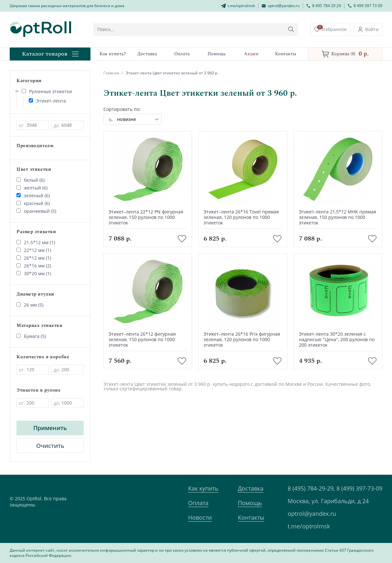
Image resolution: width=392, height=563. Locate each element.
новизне (127, 119)
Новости (200, 517)
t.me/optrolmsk (309, 526)
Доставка (251, 488)
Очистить (50, 446)
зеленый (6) (33, 195)
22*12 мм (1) (34, 250)
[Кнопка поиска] (291, 29)
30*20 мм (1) (34, 273)
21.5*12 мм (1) (36, 242)
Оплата (198, 503)
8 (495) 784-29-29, (311, 488)
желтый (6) (32, 188)
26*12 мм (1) (34, 258)
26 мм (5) (30, 305)
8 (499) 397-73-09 (359, 488)
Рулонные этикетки (47, 91)
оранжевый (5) (36, 211)
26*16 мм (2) (34, 266)
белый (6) (31, 180)
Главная (111, 73)
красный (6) (33, 203)
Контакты (251, 517)
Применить (50, 428)
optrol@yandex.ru (312, 514)
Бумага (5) (31, 336)
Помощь (250, 503)
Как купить (203, 488)
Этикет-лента (47, 101)
